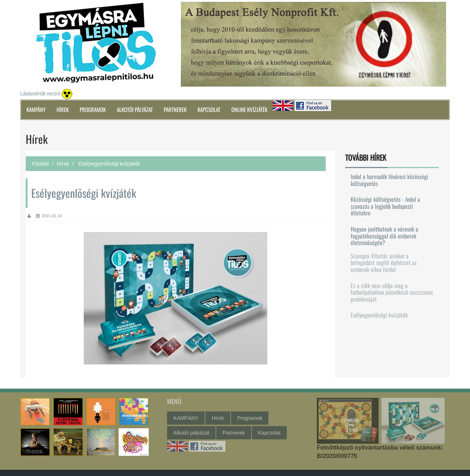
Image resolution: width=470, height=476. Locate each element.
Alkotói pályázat (135, 109)
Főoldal (40, 164)
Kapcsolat (209, 109)
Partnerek (175, 109)
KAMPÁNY (186, 416)
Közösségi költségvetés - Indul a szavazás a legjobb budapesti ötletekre (385, 206)
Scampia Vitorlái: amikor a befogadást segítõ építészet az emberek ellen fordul (384, 260)
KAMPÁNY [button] (36, 109)
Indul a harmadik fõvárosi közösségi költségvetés (389, 180)
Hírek (63, 109)
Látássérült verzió (40, 94)
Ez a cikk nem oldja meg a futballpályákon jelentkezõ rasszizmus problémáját (392, 290)
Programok (93, 109)
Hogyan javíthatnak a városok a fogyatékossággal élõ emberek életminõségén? (384, 235)
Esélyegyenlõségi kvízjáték (379, 313)
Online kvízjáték (249, 109)
